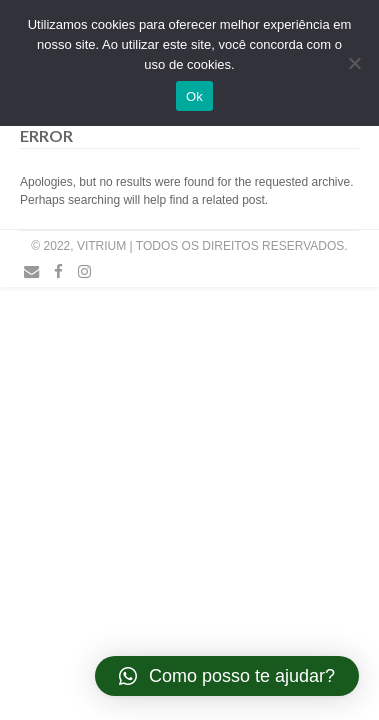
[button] (227, 676)
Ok (194, 96)
